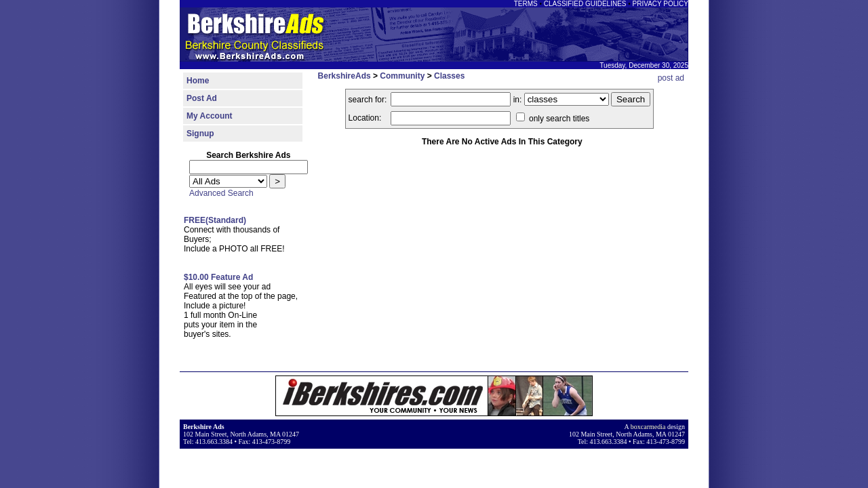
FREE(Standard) (215, 220)
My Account (210, 116)
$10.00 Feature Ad (218, 277)
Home (198, 81)
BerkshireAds (344, 76)
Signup (200, 134)
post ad (671, 78)
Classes (449, 76)
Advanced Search (221, 193)
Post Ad (202, 98)
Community (402, 76)
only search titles (553, 119)
